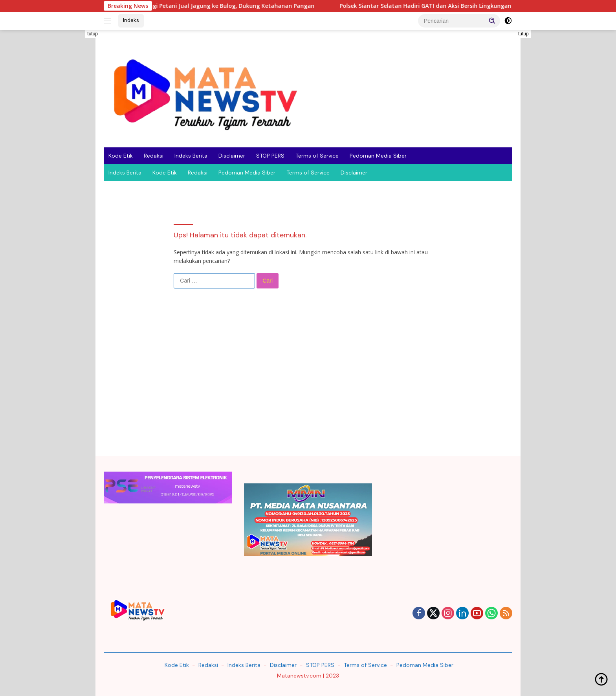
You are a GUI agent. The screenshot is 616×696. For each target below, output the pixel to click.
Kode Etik (121, 156)
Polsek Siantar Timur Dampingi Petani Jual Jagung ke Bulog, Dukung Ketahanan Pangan (199, 6)
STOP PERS (270, 156)
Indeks (131, 20)
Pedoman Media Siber (378, 156)
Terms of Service (317, 156)
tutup (93, 34)
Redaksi (154, 156)
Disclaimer (232, 156)
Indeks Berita (191, 156)
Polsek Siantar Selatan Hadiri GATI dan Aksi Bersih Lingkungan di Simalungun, (453, 6)
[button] (492, 20)
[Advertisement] (68, 148)
